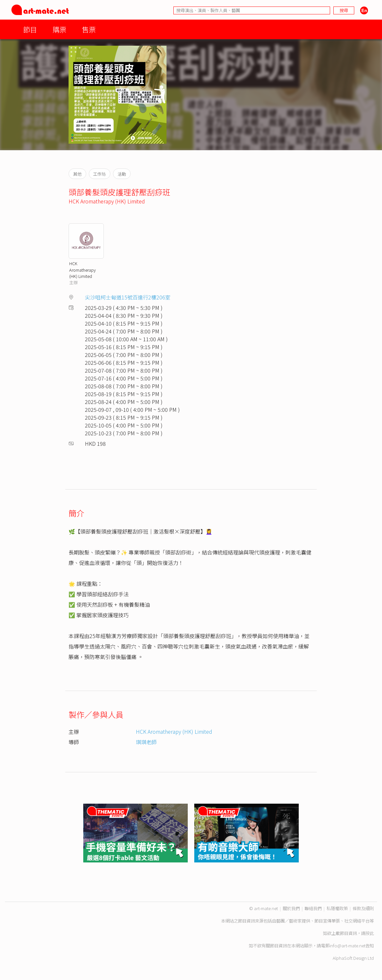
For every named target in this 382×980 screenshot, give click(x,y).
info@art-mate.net (347, 946)
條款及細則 (363, 908)
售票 (89, 29)
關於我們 (291, 908)
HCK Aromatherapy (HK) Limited (107, 201)
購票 (59, 29)
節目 (30, 29)
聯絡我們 (313, 908)
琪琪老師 (146, 742)
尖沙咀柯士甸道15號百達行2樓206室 (128, 297)
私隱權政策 (337, 908)
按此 (370, 933)
